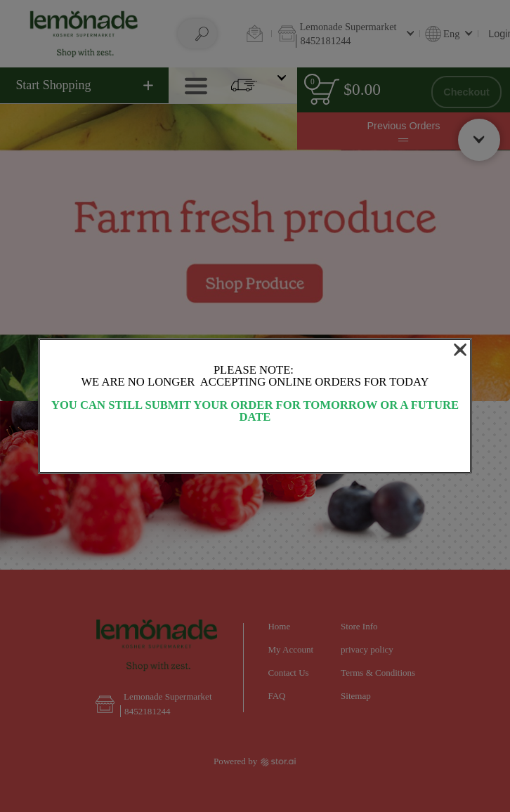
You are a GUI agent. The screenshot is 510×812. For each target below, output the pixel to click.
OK (255, 449)
